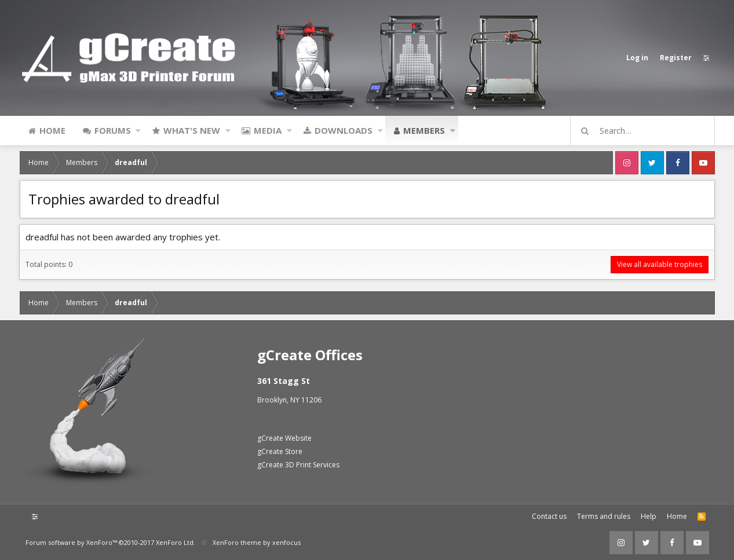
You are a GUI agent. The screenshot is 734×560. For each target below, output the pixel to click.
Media (268, 130)
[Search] (648, 131)
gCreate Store (280, 451)
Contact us (549, 516)
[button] (138, 130)
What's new (192, 130)
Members (424, 130)
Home (52, 130)
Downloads (344, 130)
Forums (113, 130)
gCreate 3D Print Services (298, 465)
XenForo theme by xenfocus (257, 542)
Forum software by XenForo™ (110, 542)
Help (649, 516)
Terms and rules (604, 516)
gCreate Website (284, 438)
